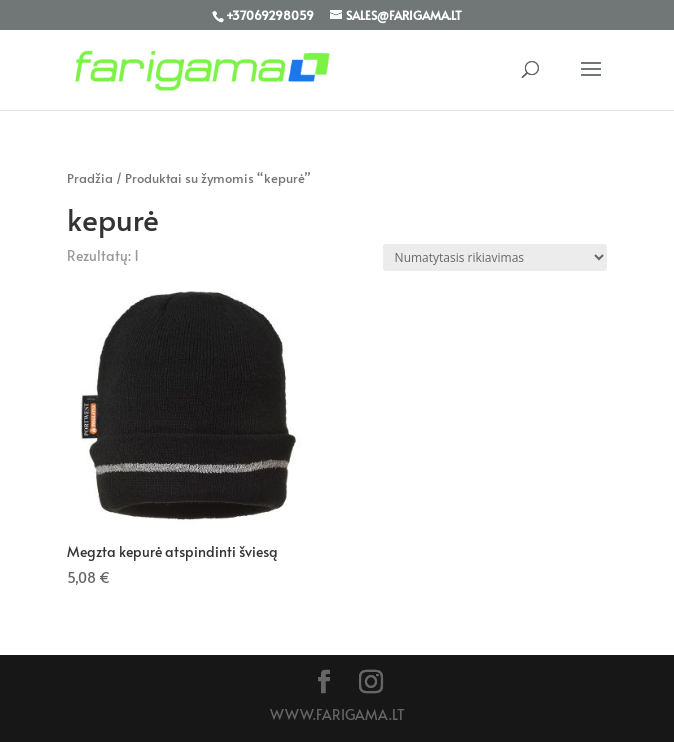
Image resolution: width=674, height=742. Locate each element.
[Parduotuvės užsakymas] (495, 257)
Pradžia (90, 178)
